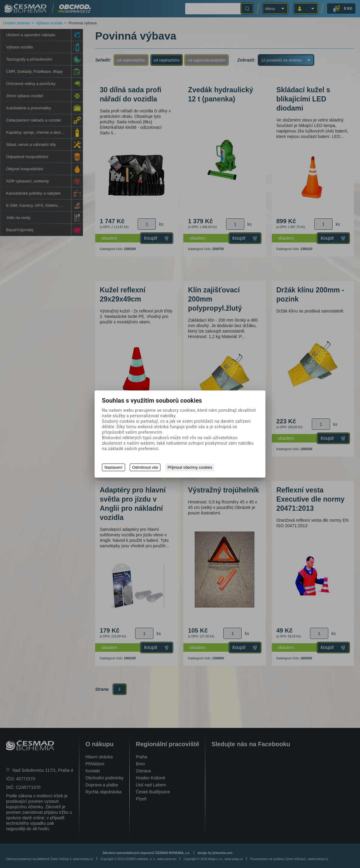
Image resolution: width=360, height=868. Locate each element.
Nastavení (114, 468)
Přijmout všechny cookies (191, 468)
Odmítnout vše (145, 468)
